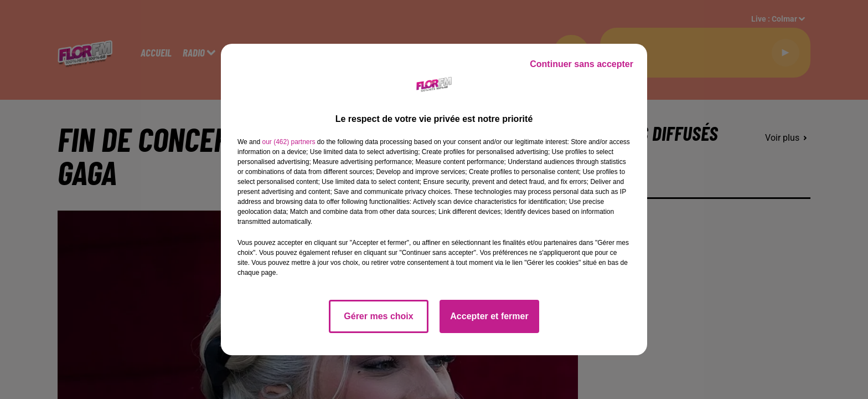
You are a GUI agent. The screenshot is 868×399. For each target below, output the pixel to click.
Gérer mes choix (378, 316)
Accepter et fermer (489, 316)
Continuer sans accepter (582, 64)
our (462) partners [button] (288, 142)
